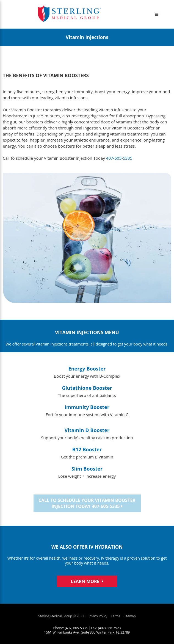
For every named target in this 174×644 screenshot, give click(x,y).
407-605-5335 (119, 158)
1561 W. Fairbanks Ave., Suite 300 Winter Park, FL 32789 (87, 632)
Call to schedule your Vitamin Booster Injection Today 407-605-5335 (87, 503)
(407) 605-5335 (76, 628)
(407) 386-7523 (110, 628)
